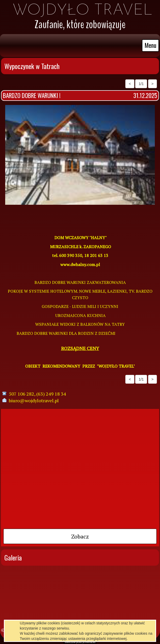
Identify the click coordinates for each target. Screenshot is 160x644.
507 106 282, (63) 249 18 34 (37, 394)
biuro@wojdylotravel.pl (34, 400)
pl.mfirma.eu (89, 642)
